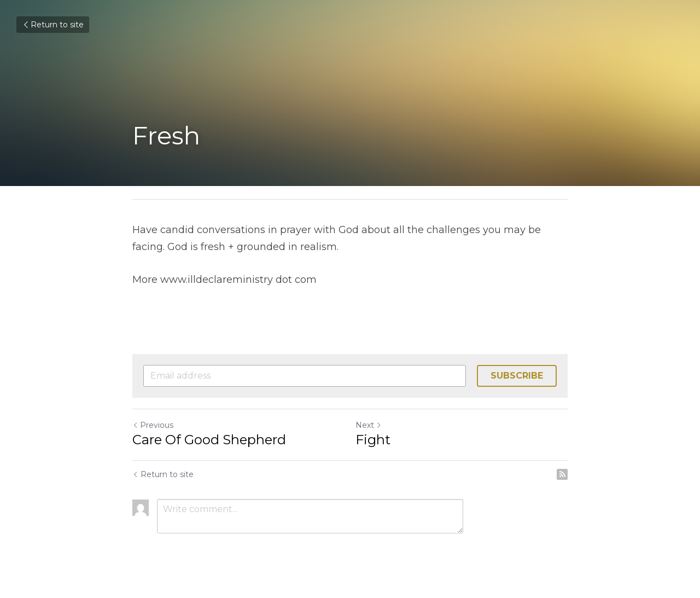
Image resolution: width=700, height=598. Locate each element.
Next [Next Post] (369, 425)
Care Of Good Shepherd (211, 440)
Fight (373, 440)
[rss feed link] (562, 474)
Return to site (53, 25)
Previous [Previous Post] (153, 425)
